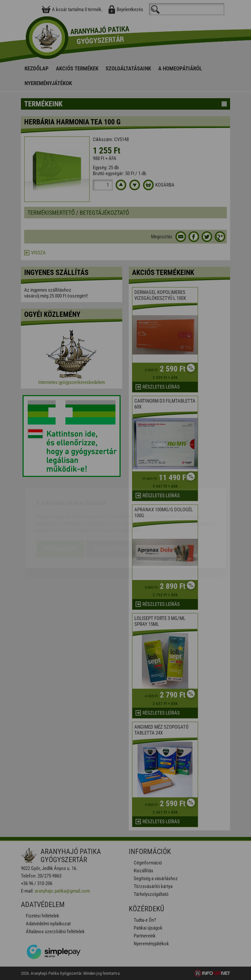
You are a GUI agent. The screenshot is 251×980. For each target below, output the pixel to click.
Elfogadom (60, 511)
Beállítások (111, 511)
